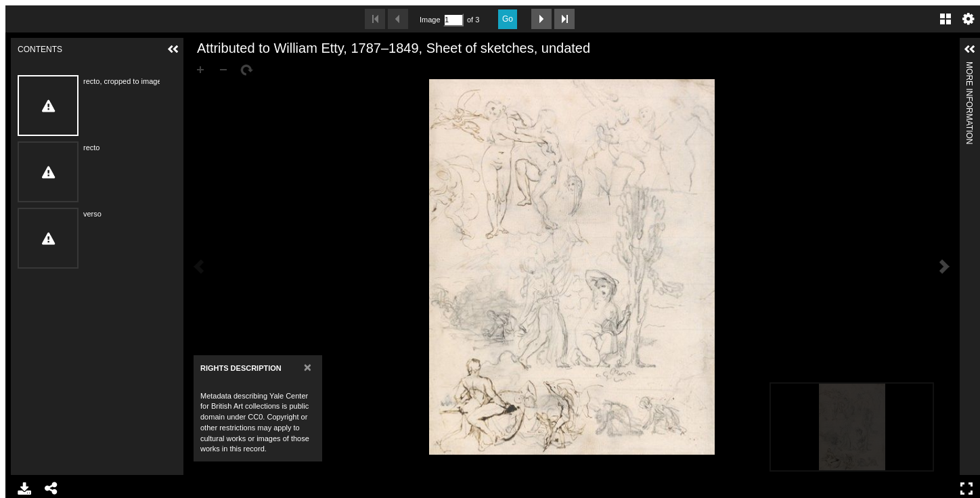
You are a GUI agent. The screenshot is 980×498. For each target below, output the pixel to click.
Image (430, 20)
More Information (969, 67)
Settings (968, 19)
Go (508, 19)
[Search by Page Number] (453, 20)
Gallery (945, 19)
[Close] (308, 367)
